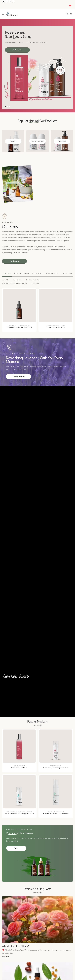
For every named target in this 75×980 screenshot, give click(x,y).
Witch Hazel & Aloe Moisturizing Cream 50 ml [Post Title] (19, 813)
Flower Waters (50, 325)
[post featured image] (19, 306)
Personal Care (13, 325)
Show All (5, 280)
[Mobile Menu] (3, 14)
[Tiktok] (13, 1)
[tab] (7, 274)
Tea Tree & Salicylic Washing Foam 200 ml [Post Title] (56, 813)
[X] (7, 1)
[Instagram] (10, 1)
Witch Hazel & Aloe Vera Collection (14, 284)
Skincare (27, 325)
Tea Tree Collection (33, 280)
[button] (67, 14)
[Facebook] (3, 1)
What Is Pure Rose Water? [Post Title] (16, 947)
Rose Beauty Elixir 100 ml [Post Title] (19, 768)
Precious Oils (21, 325)
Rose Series (17, 280)
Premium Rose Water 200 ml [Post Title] (56, 327)
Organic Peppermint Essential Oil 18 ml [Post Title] (19, 327)
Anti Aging (35, 284)
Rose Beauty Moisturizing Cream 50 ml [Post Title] (56, 768)
